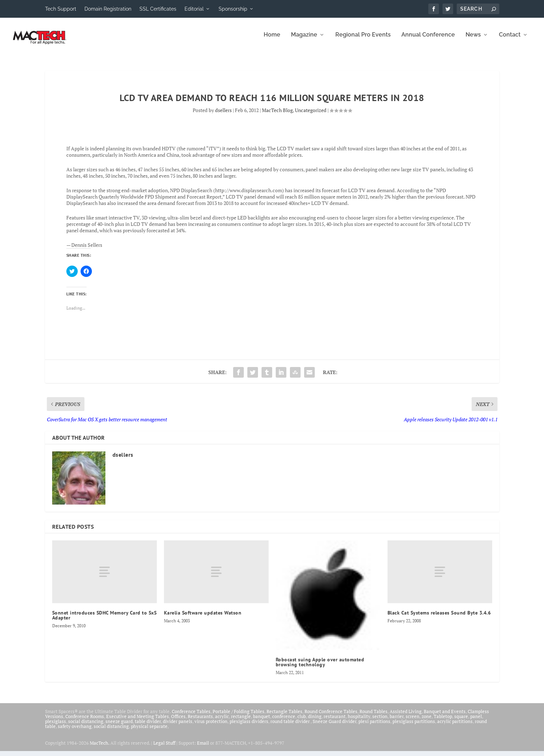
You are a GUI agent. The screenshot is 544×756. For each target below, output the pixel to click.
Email (203, 748)
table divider (148, 726)
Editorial (194, 9)
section (380, 721)
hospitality (359, 721)
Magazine (304, 40)
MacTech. (100, 748)
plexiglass (56, 726)
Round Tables (373, 716)
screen (413, 721)
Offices (178, 721)
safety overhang (75, 731)
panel (476, 721)
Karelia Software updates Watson (203, 618)
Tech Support (61, 9)
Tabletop (443, 721)
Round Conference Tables (331, 716)
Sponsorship (233, 9)
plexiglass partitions (414, 726)
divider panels (178, 726)
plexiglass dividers (249, 726)
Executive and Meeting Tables (138, 721)
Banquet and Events (445, 716)
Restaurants (200, 721)
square (461, 721)
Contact (510, 40)
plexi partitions (374, 726)
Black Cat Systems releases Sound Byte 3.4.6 (439, 618)
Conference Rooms (85, 721)
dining (315, 721)
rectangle (241, 721)
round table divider (290, 726)
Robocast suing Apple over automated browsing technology (320, 667)
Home (272, 40)
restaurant (335, 721)
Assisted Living (406, 716)
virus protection (211, 726)
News (473, 40)
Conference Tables (191, 716)
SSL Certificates (158, 9)
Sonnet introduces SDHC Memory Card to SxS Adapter (105, 620)
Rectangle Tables (284, 716)
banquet (262, 721)
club (302, 721)
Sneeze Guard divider (334, 726)
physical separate (149, 731)
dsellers (223, 115)
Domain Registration (108, 9)
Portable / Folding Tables (238, 716)
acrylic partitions (455, 726)
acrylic (222, 721)
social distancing (86, 726)
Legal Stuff (164, 748)
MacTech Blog (277, 115)
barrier (397, 721)
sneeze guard (119, 726)
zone (427, 721)
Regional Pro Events (363, 40)
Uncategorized (311, 115)
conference (284, 721)
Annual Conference (428, 40)
